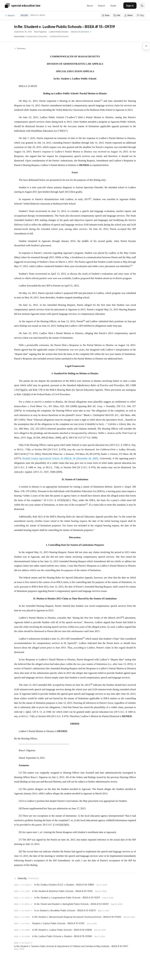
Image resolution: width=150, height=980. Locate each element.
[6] (20, 832)
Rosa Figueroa (41, 32)
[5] (20, 816)
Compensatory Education (36, 36)
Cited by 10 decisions (83, 32)
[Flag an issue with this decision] (140, 15)
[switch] (142, 6)
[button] (148, 46)
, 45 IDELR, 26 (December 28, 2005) (60, 458)
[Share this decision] (129, 15)
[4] (20, 808)
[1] (20, 773)
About (90, 6)
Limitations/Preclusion (59, 36)
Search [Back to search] (10, 15)
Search (102, 6)
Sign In (130, 6)
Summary (20, 48)
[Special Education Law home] (23, 6)
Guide (113, 6)
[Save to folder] (106, 15)
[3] (20, 801)
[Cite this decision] (117, 15)
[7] (20, 840)
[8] (20, 852)
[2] (20, 789)
